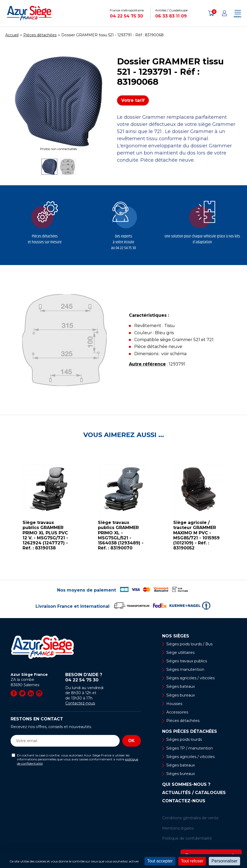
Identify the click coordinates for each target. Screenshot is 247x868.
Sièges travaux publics (187, 661)
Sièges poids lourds (184, 739)
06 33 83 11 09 (171, 16)
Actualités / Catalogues (194, 793)
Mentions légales (178, 828)
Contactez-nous (80, 703)
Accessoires (177, 712)
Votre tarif (133, 100)
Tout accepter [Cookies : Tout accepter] (160, 861)
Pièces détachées (183, 721)
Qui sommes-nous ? (186, 785)
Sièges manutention (185, 669)
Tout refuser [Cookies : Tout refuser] (192, 861)
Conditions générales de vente (190, 818)
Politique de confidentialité (187, 838)
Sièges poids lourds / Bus (189, 644)
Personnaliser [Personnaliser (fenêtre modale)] (224, 861)
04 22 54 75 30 (126, 16)
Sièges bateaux (181, 686)
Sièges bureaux (181, 695)
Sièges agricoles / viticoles (190, 678)
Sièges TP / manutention (190, 748)
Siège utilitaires (180, 653)
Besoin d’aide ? (103, 677)
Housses (174, 704)
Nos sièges (176, 636)
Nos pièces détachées (190, 732)
